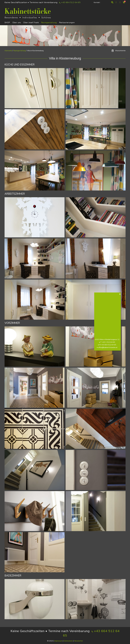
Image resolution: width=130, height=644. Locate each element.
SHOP (7, 23)
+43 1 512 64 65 (109, 342)
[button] (112, 2)
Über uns (17, 23)
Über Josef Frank (31, 23)
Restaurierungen (67, 23)
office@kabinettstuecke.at (109, 347)
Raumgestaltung (49, 23)
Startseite (8, 51)
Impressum (58, 641)
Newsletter (78, 641)
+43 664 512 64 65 (110, 345)
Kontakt (97, 2)
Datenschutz (68, 641)
